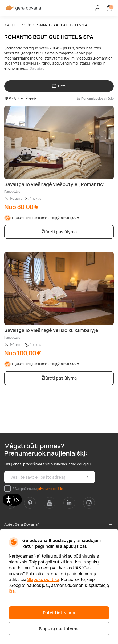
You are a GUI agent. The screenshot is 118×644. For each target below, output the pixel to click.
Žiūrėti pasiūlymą (59, 232)
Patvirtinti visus (59, 613)
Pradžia (26, 25)
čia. (12, 591)
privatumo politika (50, 489)
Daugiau (37, 68)
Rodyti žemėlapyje (20, 98)
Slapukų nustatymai (59, 629)
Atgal (11, 25)
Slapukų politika (43, 579)
